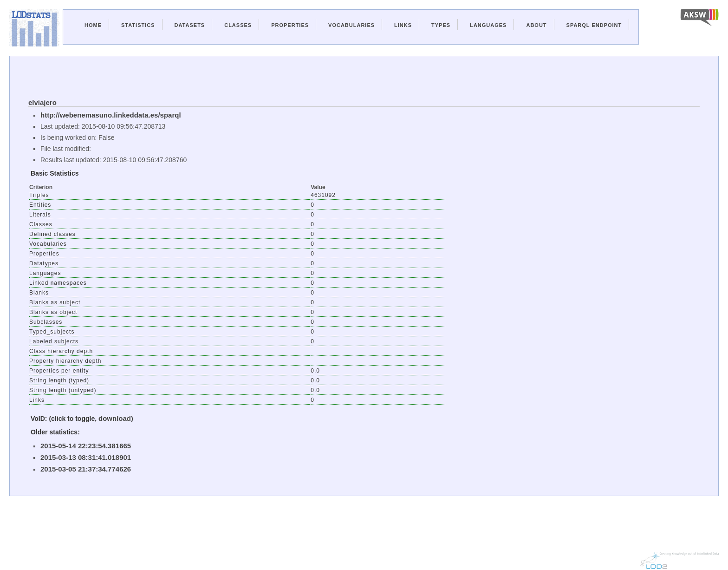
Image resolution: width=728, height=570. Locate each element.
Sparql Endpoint (594, 25)
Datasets (190, 25)
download (115, 418)
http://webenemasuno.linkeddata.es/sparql (111, 115)
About (536, 25)
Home (93, 25)
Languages (488, 25)
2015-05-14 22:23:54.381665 (86, 446)
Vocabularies (351, 25)
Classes (238, 25)
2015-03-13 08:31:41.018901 (86, 457)
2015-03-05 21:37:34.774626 (86, 469)
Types (441, 25)
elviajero (42, 102)
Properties (290, 25)
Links (403, 25)
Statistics (138, 25)
